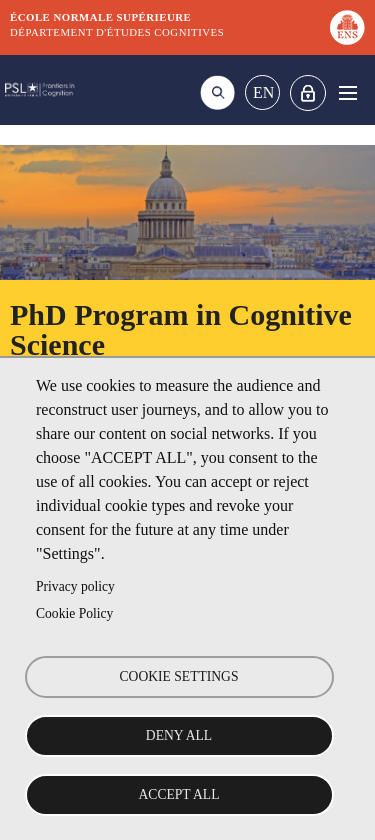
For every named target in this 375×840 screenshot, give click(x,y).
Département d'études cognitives (117, 32)
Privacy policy (75, 586)
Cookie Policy (74, 613)
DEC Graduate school (40, 90)
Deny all (179, 735)
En (263, 92)
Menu (347, 92)
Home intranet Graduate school (308, 93)
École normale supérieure (100, 17)
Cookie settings (179, 676)
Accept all (179, 794)
